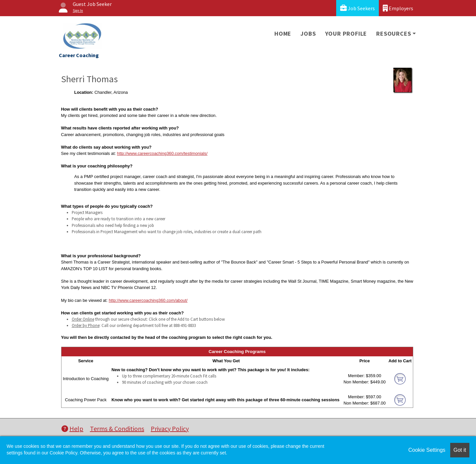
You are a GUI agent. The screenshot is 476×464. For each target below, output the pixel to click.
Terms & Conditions (117, 428)
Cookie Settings (427, 450)
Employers (398, 8)
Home (283, 34)
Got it (460, 450)
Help (72, 428)
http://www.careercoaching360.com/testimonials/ (162, 153)
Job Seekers (357, 8)
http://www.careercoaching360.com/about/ (148, 300)
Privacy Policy (170, 428)
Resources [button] (394, 34)
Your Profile (346, 34)
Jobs (308, 34)
